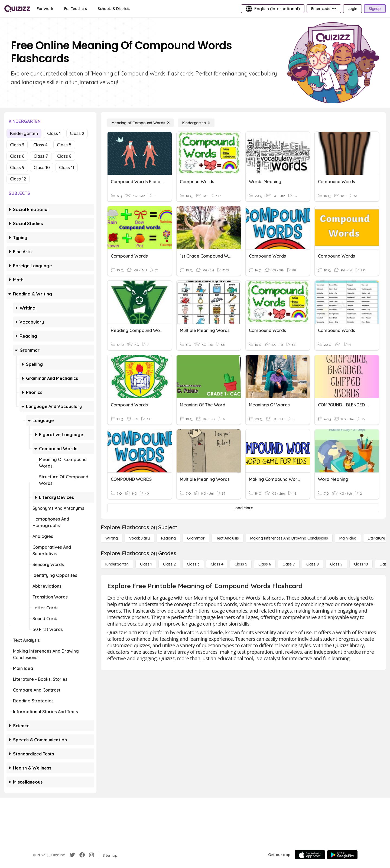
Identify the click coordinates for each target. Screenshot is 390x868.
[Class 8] (313, 564)
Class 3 (17, 145)
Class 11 (67, 167)
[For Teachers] (76, 9)
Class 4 (40, 145)
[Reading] (168, 538)
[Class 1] (146, 564)
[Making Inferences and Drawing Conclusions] (289, 538)
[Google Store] (342, 855)
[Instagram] (92, 855)
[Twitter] (72, 855)
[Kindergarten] (196, 123)
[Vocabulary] (139, 538)
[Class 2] (169, 564)
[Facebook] (82, 855)
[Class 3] (193, 564)
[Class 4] (217, 564)
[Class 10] (361, 564)
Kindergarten (24, 133)
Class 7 (41, 156)
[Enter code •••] (324, 9)
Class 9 (17, 167)
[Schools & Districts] (114, 9)
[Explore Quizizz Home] (17, 9)
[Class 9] (336, 564)
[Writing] (112, 538)
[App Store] (310, 855)
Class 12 (18, 179)
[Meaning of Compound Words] (140, 123)
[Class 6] (265, 564)
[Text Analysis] (227, 538)
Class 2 (77, 133)
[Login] (352, 9)
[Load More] (243, 508)
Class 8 (64, 156)
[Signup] (375, 9)
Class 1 (54, 133)
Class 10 (42, 167)
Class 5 (64, 145)
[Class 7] (289, 564)
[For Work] (45, 9)
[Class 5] (241, 564)
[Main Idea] (348, 538)
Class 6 (17, 156)
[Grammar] (196, 538)
